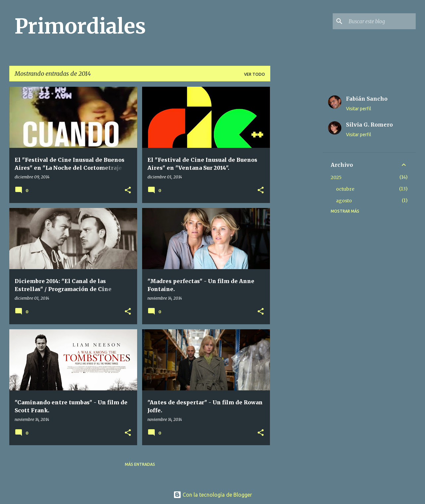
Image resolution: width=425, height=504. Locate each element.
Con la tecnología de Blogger (213, 495)
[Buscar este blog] (381, 21)
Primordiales (80, 26)
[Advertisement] (297, 186)
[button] (128, 191)
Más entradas (140, 464)
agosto (344, 201)
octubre (345, 189)
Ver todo (255, 74)
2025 (336, 177)
